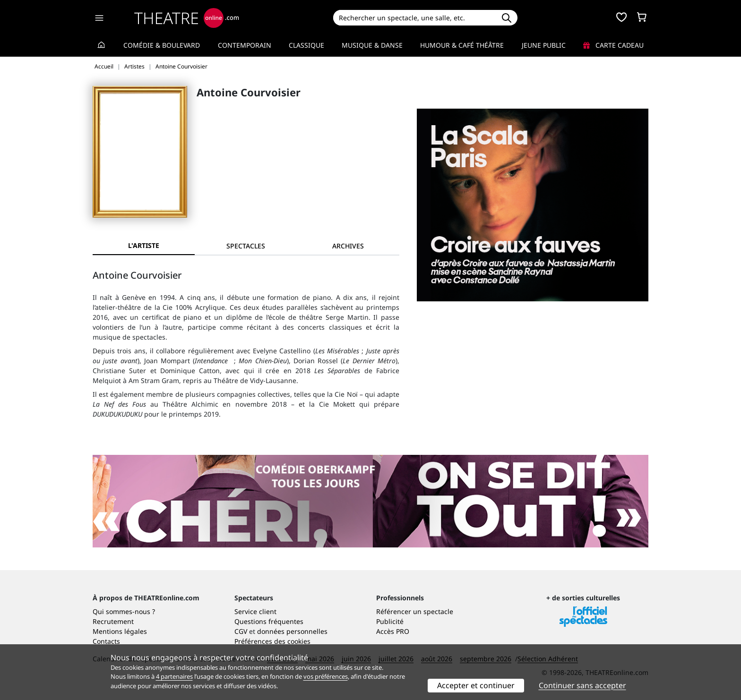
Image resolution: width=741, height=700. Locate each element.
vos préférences (326, 676)
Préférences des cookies (272, 641)
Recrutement (113, 621)
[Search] (414, 18)
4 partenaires (174, 676)
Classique (306, 45)
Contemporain (245, 45)
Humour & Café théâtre (462, 45)
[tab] (246, 246)
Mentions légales (120, 631)
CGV (241, 631)
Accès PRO (393, 631)
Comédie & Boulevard (162, 45)
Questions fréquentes (269, 621)
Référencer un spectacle (415, 611)
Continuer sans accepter (582, 685)
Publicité (390, 621)
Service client (255, 611)
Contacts (106, 641)
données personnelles (292, 631)
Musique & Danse (372, 45)
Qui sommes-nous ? (124, 611)
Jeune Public (544, 45)
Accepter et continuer (476, 685)
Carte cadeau (613, 45)
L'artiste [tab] (144, 245)
